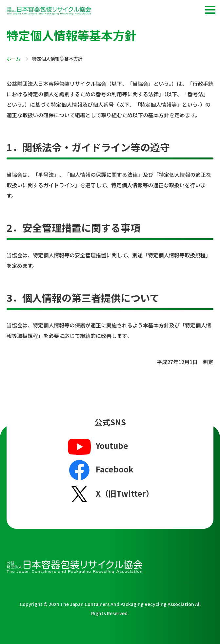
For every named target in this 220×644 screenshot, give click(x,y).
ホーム (13, 59)
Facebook (100, 470)
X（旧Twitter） (110, 494)
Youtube (97, 446)
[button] (210, 10)
